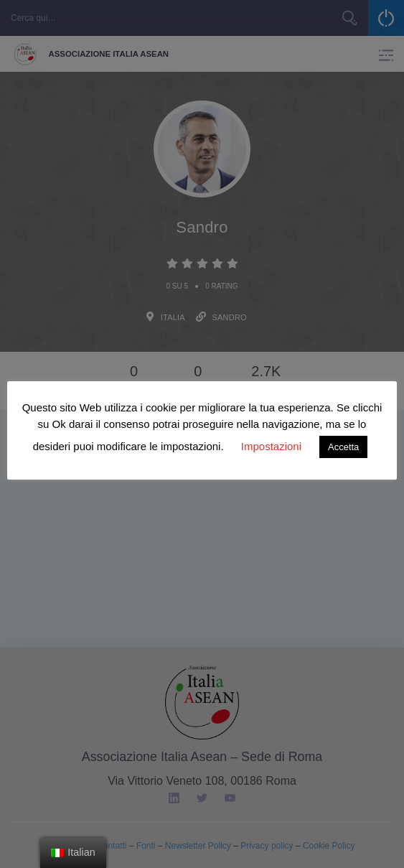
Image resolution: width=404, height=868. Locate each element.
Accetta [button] (343, 447)
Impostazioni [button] (271, 446)
